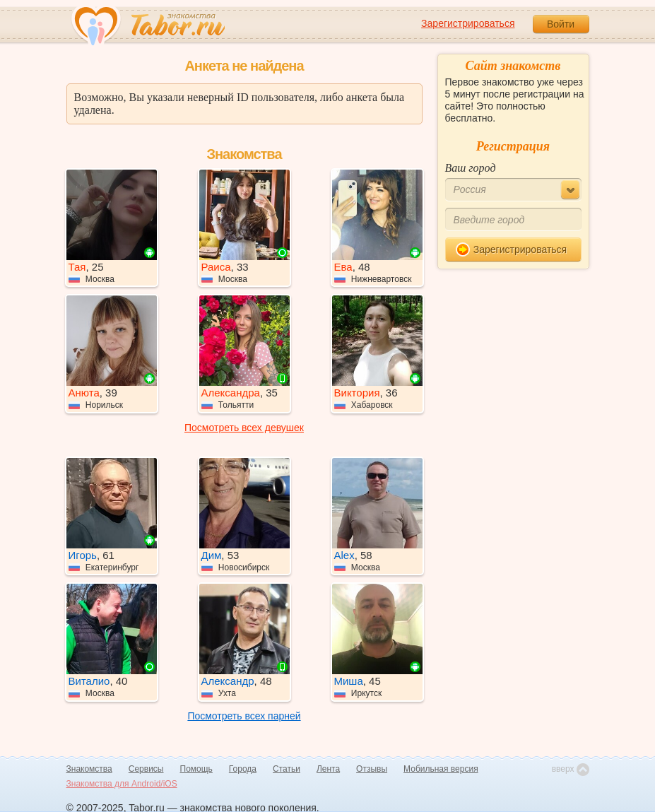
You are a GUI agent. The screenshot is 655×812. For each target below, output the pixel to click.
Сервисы (146, 769)
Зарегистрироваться (468, 23)
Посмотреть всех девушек (244, 428)
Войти (561, 24)
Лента (328, 769)
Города (243, 769)
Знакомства (89, 769)
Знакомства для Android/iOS (122, 784)
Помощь (196, 769)
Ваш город (471, 168)
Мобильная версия (441, 769)
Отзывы (372, 769)
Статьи (287, 769)
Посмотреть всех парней (244, 716)
